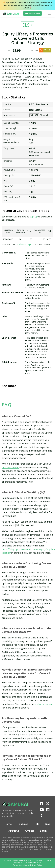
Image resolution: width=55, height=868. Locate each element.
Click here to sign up (25, 244)
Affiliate (30, 831)
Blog (48, 824)
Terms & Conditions (21, 865)
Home (8, 824)
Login (43, 831)
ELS (26, 25)
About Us (14, 831)
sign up (34, 217)
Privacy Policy (36, 865)
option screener (10, 467)
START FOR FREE (32, 13)
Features (23, 824)
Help (37, 824)
